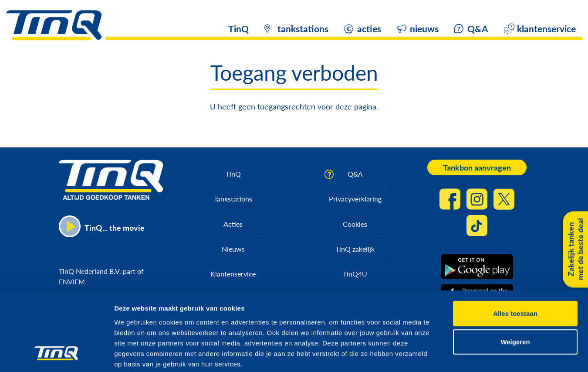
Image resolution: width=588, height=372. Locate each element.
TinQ (238, 29)
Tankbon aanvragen (477, 167)
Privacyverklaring (355, 199)
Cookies (355, 224)
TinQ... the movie (115, 228)
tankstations (303, 29)
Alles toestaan (515, 269)
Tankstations (233, 199)
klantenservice (546, 29)
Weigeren (515, 298)
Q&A (478, 29)
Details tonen (471, 355)
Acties (233, 224)
